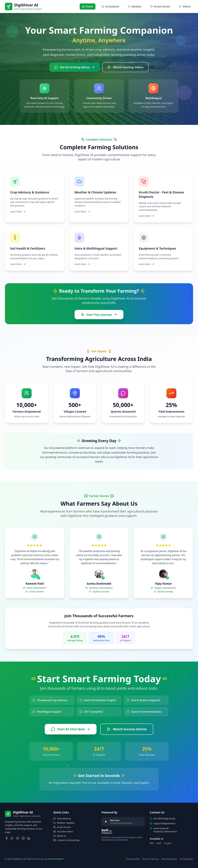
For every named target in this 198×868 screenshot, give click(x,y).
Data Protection (169, 859)
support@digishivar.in (164, 823)
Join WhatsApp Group (164, 818)
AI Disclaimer (186, 859)
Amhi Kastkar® (56, 859)
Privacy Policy (133, 859)
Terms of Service (151, 859)
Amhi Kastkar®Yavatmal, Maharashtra (165, 830)
